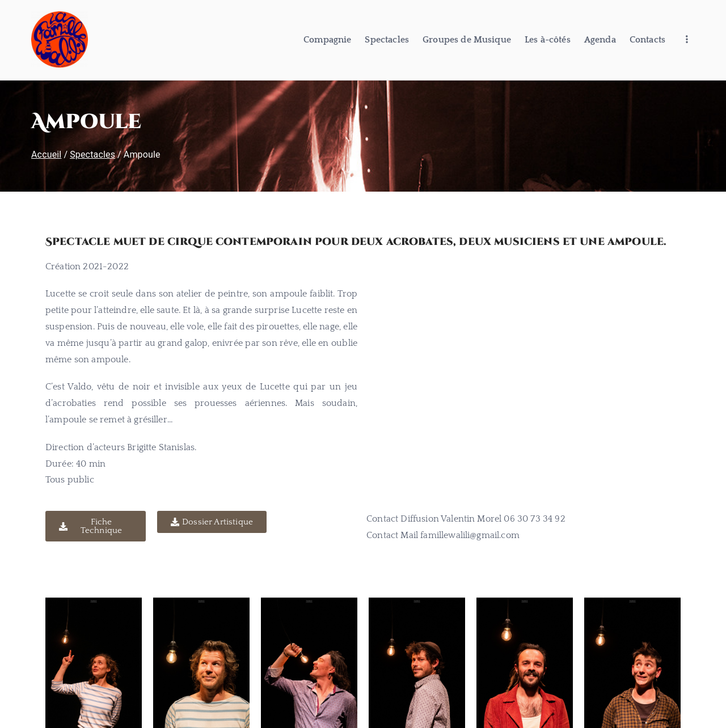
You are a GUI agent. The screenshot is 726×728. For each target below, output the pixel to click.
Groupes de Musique (467, 40)
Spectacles (387, 40)
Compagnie (327, 40)
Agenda (600, 40)
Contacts (647, 40)
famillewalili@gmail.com (470, 535)
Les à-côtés (548, 40)
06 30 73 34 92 (534, 519)
